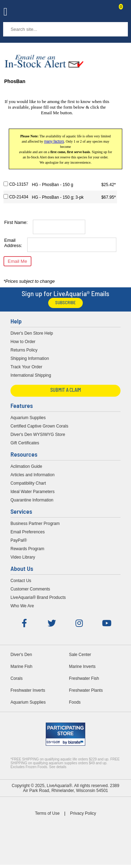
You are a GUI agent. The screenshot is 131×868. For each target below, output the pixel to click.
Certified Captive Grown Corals (39, 426)
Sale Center (80, 655)
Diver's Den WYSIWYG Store (38, 435)
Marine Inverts (82, 667)
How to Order (23, 342)
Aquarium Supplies (28, 418)
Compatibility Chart (28, 483)
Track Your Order (26, 367)
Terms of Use (47, 813)
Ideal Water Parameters (32, 492)
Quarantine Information (32, 500)
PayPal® (19, 540)
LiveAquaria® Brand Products (38, 597)
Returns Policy (24, 350)
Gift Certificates (25, 443)
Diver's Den (21, 655)
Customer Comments (30, 589)
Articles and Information (32, 475)
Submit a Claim (66, 391)
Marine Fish (21, 667)
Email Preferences (28, 532)
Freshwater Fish (84, 678)
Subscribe (65, 303)
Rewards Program (27, 549)
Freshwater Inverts (28, 690)
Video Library (23, 557)
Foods (75, 702)
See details (58, 767)
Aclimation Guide (26, 466)
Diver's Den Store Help (32, 333)
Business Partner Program (35, 524)
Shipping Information (30, 358)
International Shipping (31, 375)
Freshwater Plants (86, 690)
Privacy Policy (83, 813)
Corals (17, 678)
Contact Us (104, 13)
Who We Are (22, 606)
